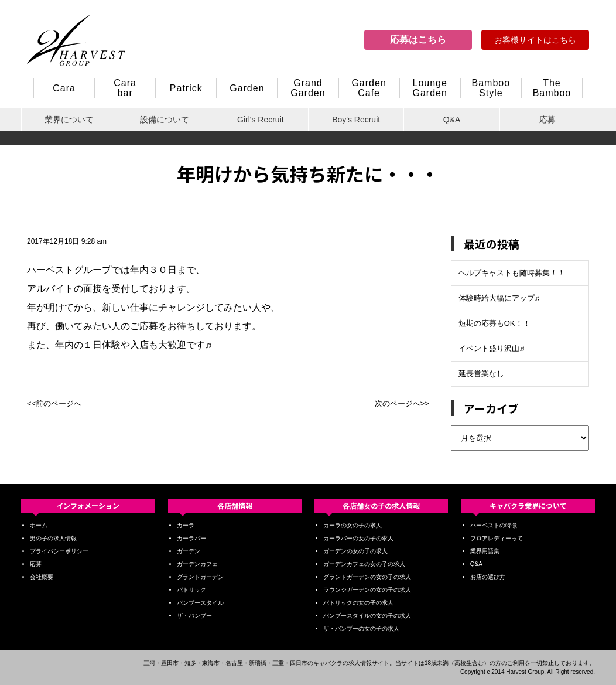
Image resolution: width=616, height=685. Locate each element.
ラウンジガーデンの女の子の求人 (367, 590)
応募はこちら (418, 40)
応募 (547, 120)
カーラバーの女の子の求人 (358, 538)
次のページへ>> (402, 403)
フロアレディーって (497, 538)
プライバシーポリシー (59, 551)
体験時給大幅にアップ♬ (499, 298)
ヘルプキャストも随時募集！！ (512, 273)
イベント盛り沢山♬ (492, 348)
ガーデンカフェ (197, 564)
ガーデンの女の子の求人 (355, 551)
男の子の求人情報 (53, 538)
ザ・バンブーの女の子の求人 (361, 628)
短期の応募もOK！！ (494, 323)
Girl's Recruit (261, 120)
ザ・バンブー (194, 616)
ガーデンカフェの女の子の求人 (364, 564)
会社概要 (42, 577)
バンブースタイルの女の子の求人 (367, 616)
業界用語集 (485, 551)
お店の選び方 (488, 577)
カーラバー (191, 538)
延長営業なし (481, 374)
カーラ (186, 525)
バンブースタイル (200, 603)
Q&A (452, 120)
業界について (69, 120)
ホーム (39, 525)
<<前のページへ (54, 403)
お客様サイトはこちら (535, 40)
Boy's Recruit (356, 120)
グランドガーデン (200, 577)
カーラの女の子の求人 (353, 525)
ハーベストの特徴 (494, 525)
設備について (165, 120)
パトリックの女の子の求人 (358, 603)
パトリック (191, 590)
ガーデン (189, 551)
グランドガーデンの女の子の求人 (367, 577)
